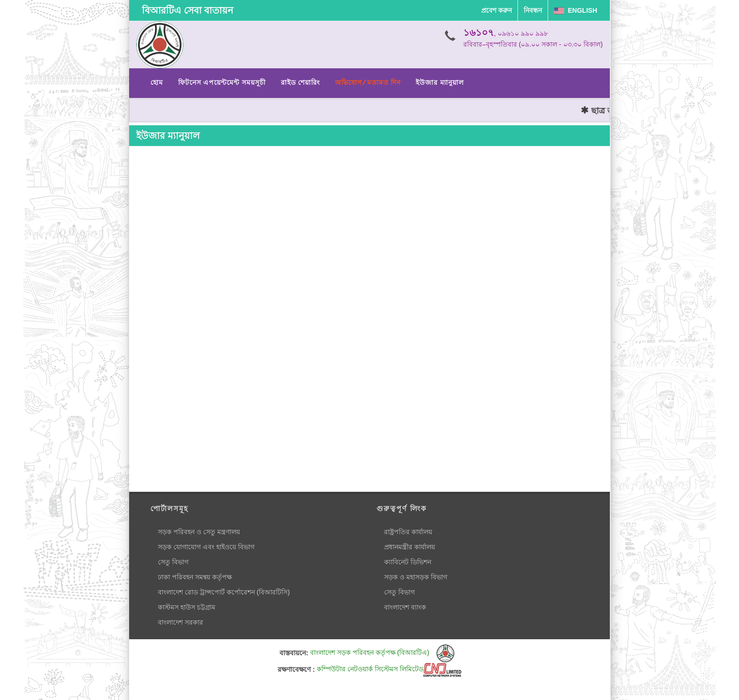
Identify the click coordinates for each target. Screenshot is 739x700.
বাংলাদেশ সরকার (181, 622)
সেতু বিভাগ (173, 562)
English (575, 10)
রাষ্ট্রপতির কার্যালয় (408, 532)
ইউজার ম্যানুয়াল (439, 82)
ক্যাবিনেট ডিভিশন (408, 562)
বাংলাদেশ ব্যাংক (405, 607)
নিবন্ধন (533, 10)
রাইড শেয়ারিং (300, 82)
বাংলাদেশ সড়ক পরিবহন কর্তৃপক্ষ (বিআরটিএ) (382, 652)
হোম (157, 82)
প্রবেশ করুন (497, 10)
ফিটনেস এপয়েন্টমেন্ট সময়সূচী (222, 82)
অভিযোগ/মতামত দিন (368, 82)
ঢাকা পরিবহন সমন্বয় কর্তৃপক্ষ (195, 577)
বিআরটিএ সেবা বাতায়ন (188, 10)
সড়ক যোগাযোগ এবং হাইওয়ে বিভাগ (206, 547)
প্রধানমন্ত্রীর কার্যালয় (410, 547)
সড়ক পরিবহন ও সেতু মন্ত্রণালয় (199, 532)
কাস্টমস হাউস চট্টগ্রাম (187, 607)
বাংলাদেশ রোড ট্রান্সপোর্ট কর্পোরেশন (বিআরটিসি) (224, 592)
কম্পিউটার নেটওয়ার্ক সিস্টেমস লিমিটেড (389, 669)
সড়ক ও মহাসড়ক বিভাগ (416, 577)
